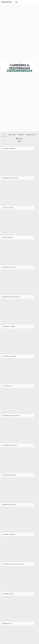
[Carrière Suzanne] (20, 603)
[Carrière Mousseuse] (20, 158)
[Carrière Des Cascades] (20, 454)
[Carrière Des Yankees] (20, 514)
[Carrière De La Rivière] (20, 365)
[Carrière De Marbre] (20, 336)
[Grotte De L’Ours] (20, 217)
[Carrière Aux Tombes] (20, 276)
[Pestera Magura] (20, 247)
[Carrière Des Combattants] (20, 306)
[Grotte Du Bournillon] (20, 484)
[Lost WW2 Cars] (20, 395)
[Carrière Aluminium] (20, 543)
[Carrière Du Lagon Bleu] (20, 187)
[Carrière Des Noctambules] (20, 425)
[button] (20, 2)
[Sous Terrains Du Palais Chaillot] (20, 573)
